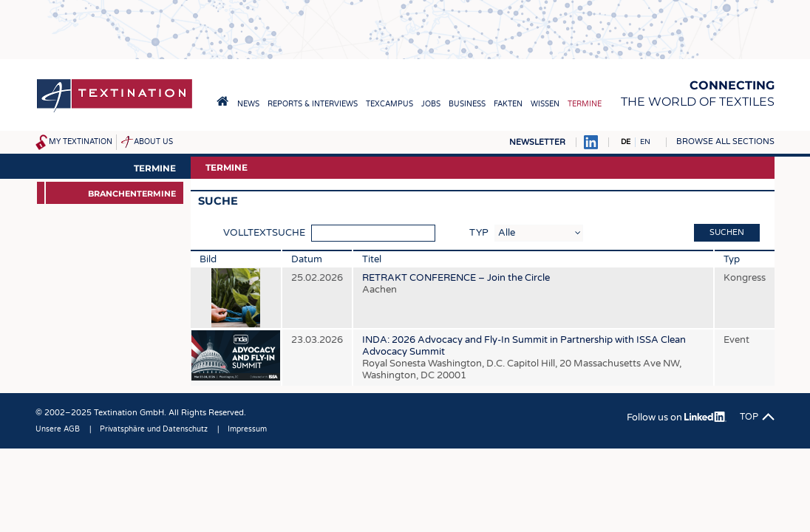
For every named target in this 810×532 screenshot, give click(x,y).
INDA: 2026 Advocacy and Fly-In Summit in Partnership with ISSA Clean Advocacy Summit (524, 358)
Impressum (247, 429)
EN (645, 142)
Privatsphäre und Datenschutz (154, 429)
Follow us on (677, 417)
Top (749, 417)
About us (153, 142)
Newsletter (537, 142)
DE (626, 142)
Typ (479, 233)
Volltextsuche (264, 233)
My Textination (81, 142)
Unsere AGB (58, 429)
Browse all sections (725, 141)
